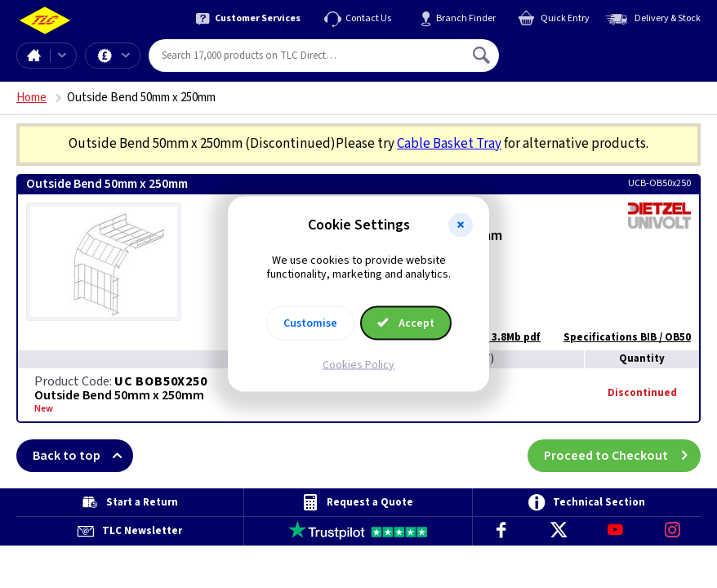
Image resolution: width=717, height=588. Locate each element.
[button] (461, 225)
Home (33, 56)
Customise (310, 323)
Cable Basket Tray (449, 144)
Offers (126, 56)
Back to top (83, 456)
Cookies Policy (358, 364)
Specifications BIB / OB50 (619, 337)
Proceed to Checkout (622, 456)
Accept (406, 323)
